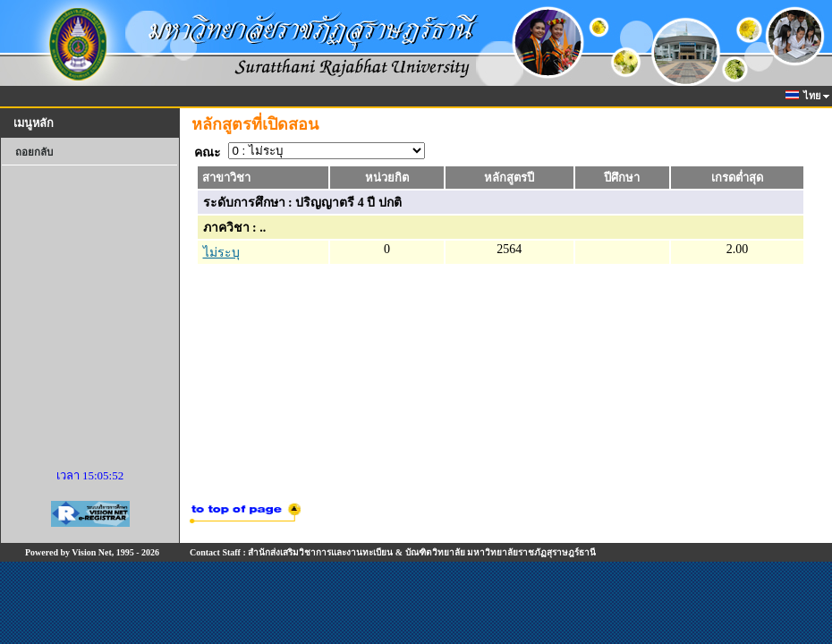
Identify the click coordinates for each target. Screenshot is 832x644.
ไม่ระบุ (221, 253)
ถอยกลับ (34, 152)
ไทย (804, 96)
